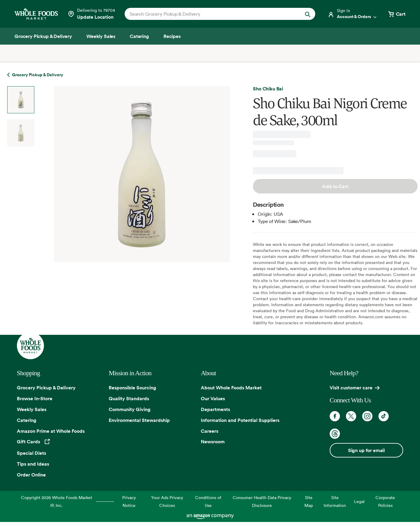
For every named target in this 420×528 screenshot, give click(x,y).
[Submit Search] (308, 14)
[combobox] (211, 14)
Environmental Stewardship (139, 420)
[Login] (353, 14)
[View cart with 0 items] (397, 14)
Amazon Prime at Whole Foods (51, 431)
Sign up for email (366, 450)
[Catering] (139, 36)
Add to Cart (335, 186)
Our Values (213, 398)
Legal (359, 501)
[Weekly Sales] (101, 36)
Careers (210, 431)
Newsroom (213, 442)
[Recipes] (172, 36)
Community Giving (130, 409)
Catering (27, 420)
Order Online (31, 475)
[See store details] (91, 14)
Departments (215, 409)
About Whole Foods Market (231, 388)
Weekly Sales (32, 409)
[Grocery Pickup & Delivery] (43, 36)
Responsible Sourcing (132, 388)
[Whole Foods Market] (36, 14)
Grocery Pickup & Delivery (46, 388)
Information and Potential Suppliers (240, 420)
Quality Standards (129, 398)
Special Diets (31, 453)
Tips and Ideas (33, 464)
